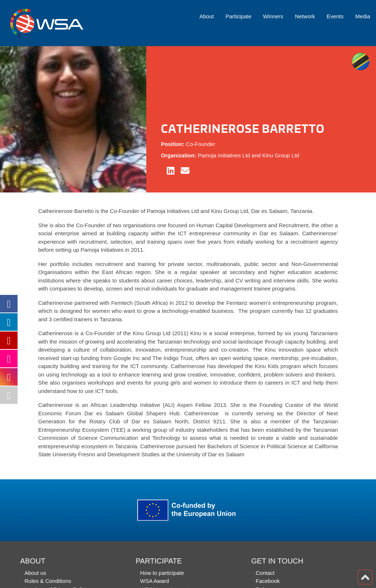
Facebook (268, 581)
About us (35, 573)
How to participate (162, 573)
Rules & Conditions (48, 581)
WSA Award (155, 581)
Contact (265, 573)
